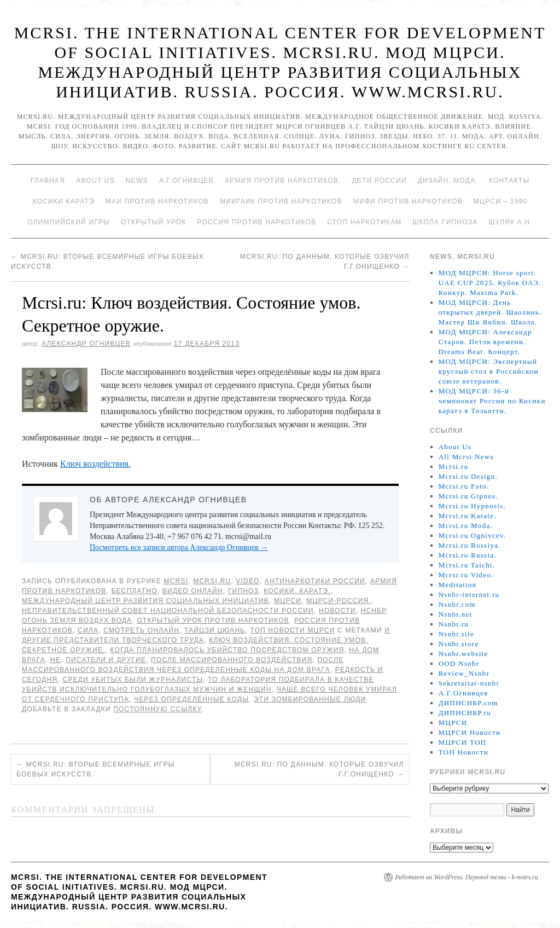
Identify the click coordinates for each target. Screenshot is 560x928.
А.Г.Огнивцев (186, 181)
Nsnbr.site (456, 634)
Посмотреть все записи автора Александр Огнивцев (179, 547)
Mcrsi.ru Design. (468, 476)
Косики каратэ (64, 201)
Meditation (458, 585)
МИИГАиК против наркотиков (281, 201)
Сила (88, 630)
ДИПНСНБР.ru (465, 713)
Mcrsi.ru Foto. (464, 486)
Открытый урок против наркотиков (213, 620)
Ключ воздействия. (95, 464)
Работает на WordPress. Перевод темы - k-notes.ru (466, 877)
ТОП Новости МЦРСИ (292, 630)
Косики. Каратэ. (297, 591)
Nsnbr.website (463, 654)
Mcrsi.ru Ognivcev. (472, 535)
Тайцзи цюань (215, 630)
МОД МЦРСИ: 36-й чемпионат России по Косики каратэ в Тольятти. (492, 401)
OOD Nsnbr (459, 663)
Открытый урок (153, 222)
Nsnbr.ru (454, 624)
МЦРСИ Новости (470, 732)
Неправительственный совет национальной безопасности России (168, 611)
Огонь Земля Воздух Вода (77, 620)
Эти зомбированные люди (310, 699)
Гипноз (243, 591)
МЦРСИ (288, 601)
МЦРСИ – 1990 (500, 201)
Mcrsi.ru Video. (466, 575)
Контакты (509, 181)
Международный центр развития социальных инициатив (145, 601)
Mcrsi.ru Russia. (468, 555)
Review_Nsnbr (464, 673)
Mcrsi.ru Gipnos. (468, 496)
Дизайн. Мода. (448, 181)
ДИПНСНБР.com (468, 703)
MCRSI (176, 581)
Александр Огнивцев (86, 344)
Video (247, 581)
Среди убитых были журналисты (133, 680)
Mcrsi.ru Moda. (466, 526)
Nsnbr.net (456, 614)
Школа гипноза (445, 222)
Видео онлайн (193, 591)
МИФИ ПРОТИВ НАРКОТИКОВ (408, 201)
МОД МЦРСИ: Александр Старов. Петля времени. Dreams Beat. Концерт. (485, 342)
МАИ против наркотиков (157, 201)
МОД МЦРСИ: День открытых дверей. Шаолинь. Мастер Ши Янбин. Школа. (490, 312)
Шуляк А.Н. (510, 222)
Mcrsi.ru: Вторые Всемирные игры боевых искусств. (96, 769)
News (137, 181)
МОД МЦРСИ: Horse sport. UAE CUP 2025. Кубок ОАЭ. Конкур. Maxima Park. (490, 283)
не (56, 660)
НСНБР (374, 611)
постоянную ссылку (157, 709)
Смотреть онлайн (141, 630)
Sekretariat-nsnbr (469, 683)
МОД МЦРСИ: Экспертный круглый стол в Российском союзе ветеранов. (489, 371)
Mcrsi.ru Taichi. (467, 565)
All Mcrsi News (466, 457)
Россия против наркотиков (256, 222)
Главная (48, 181)
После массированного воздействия (232, 660)
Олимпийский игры (69, 222)
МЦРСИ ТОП (463, 742)
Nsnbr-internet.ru (469, 594)
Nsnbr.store (459, 644)
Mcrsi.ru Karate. (468, 516)
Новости (337, 611)
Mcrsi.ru (212, 581)
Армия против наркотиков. (283, 181)
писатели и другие (106, 660)
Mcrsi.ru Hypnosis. (472, 506)
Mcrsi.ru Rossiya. (470, 545)
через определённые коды (191, 699)
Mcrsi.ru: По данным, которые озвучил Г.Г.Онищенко (319, 769)
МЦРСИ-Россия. (339, 601)
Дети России (380, 181)
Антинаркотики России (315, 581)
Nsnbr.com (457, 604)
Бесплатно (134, 591)
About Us (95, 181)
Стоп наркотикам (364, 222)
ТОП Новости (463, 752)
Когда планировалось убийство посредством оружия (227, 650)
